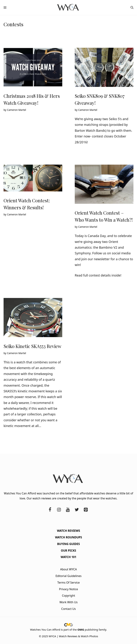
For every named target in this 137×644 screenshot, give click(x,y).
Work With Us (68, 602)
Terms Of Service (68, 583)
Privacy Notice (68, 589)
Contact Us (68, 609)
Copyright (68, 596)
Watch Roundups (68, 537)
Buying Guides (68, 544)
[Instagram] (59, 510)
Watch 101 (68, 557)
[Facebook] (50, 510)
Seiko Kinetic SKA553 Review (32, 346)
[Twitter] (77, 510)
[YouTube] (68, 510)
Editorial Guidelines (68, 576)
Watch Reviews (68, 531)
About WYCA (68, 569)
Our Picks (68, 551)
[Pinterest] (86, 510)
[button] (132, 8)
